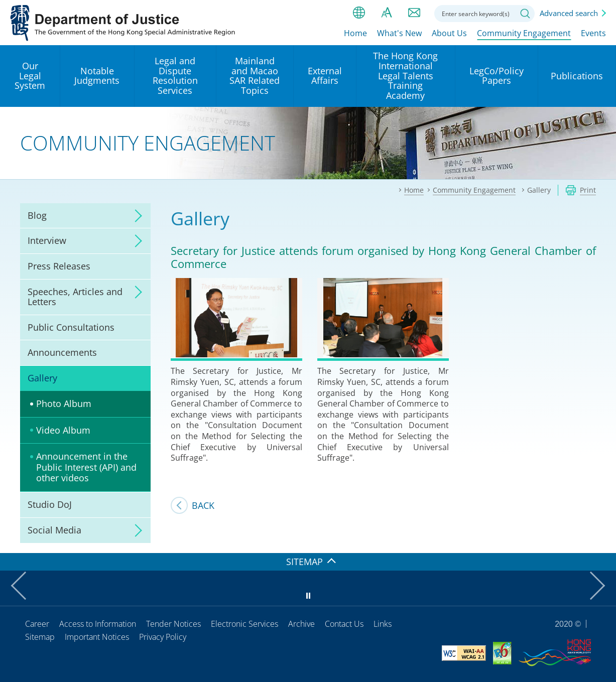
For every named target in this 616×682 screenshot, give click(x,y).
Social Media (54, 530)
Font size (387, 13)
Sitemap (40, 637)
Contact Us (344, 624)
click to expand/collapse (136, 216)
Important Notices (97, 637)
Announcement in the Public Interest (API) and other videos (86, 467)
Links (383, 624)
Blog (37, 215)
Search (525, 14)
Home (355, 34)
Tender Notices (173, 624)
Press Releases (59, 266)
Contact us (414, 13)
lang (359, 13)
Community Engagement (524, 34)
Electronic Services (244, 624)
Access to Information (98, 624)
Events (593, 34)
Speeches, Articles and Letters (75, 297)
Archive (301, 624)
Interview (47, 240)
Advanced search (569, 13)
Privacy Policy (163, 637)
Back (203, 505)
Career (37, 624)
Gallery (42, 378)
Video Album (63, 430)
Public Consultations (71, 327)
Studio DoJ (50, 504)
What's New (399, 34)
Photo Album (64, 403)
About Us (449, 34)
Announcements (62, 352)
